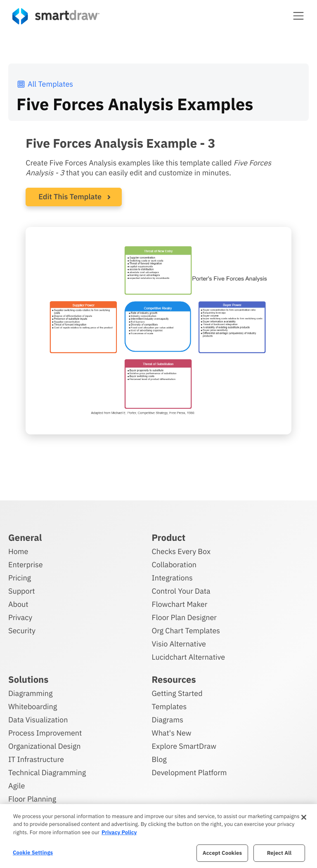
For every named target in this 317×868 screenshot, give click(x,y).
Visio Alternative (179, 644)
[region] (158, 836)
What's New (172, 733)
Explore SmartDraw (184, 746)
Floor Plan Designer (184, 617)
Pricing (20, 578)
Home (18, 551)
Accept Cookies (222, 853)
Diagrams (168, 720)
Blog (159, 759)
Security (22, 631)
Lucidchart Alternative (189, 657)
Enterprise (26, 565)
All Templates (45, 84)
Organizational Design (45, 746)
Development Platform (189, 772)
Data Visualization (38, 720)
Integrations (172, 578)
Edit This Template (70, 197)
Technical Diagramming (47, 772)
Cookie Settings (33, 853)
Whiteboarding (33, 706)
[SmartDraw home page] (56, 16)
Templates (169, 706)
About (18, 604)
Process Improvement (45, 733)
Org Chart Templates (186, 631)
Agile (17, 786)
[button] (298, 16)
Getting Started (177, 693)
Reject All (279, 853)
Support (22, 591)
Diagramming (31, 693)
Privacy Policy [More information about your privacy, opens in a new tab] (119, 832)
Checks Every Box (181, 551)
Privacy (20, 617)
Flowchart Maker (180, 604)
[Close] (304, 817)
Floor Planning (32, 799)
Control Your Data (181, 591)
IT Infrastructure (36, 759)
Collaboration (174, 565)
